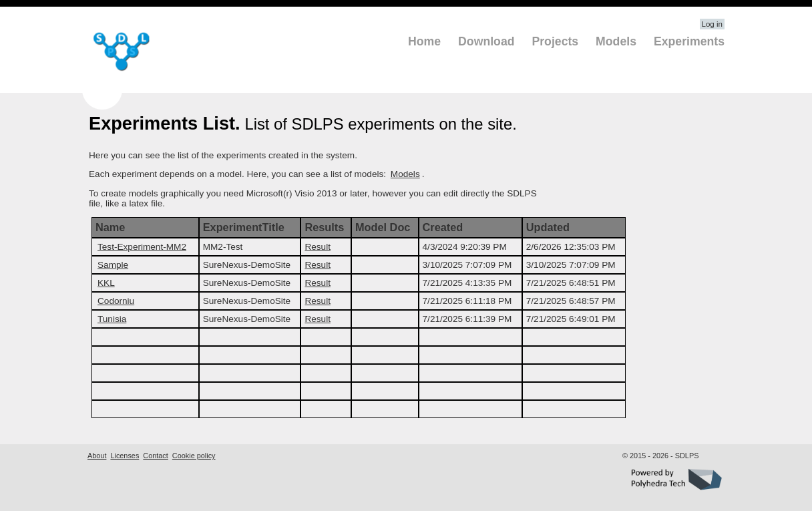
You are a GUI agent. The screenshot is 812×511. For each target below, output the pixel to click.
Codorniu (116, 301)
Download (486, 41)
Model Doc (383, 227)
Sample (113, 265)
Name (110, 227)
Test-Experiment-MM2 (142, 247)
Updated (548, 227)
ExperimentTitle (244, 227)
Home (424, 41)
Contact (155, 456)
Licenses (125, 456)
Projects (555, 41)
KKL (106, 283)
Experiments (689, 41)
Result (318, 247)
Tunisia (112, 319)
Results (324, 227)
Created (443, 227)
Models (616, 41)
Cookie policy (194, 456)
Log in (712, 24)
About (97, 456)
